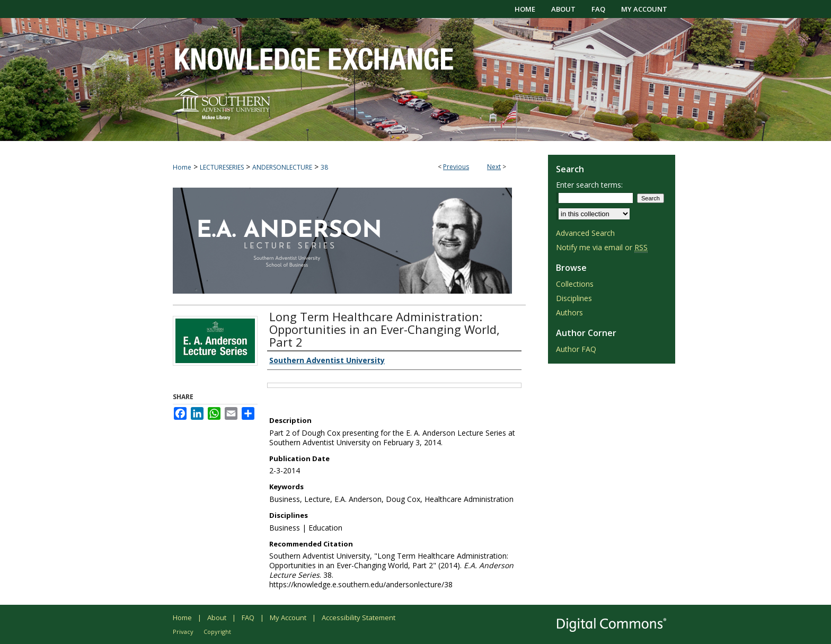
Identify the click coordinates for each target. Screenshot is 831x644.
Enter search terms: (589, 185)
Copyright (217, 632)
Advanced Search (585, 233)
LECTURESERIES (222, 167)
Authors (569, 312)
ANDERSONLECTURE (282, 167)
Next (494, 167)
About (217, 617)
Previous (456, 167)
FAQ (248, 617)
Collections (575, 284)
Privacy (183, 632)
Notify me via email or (602, 247)
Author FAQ (576, 349)
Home (182, 167)
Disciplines (574, 298)
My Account (288, 617)
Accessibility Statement (359, 617)
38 (324, 167)
